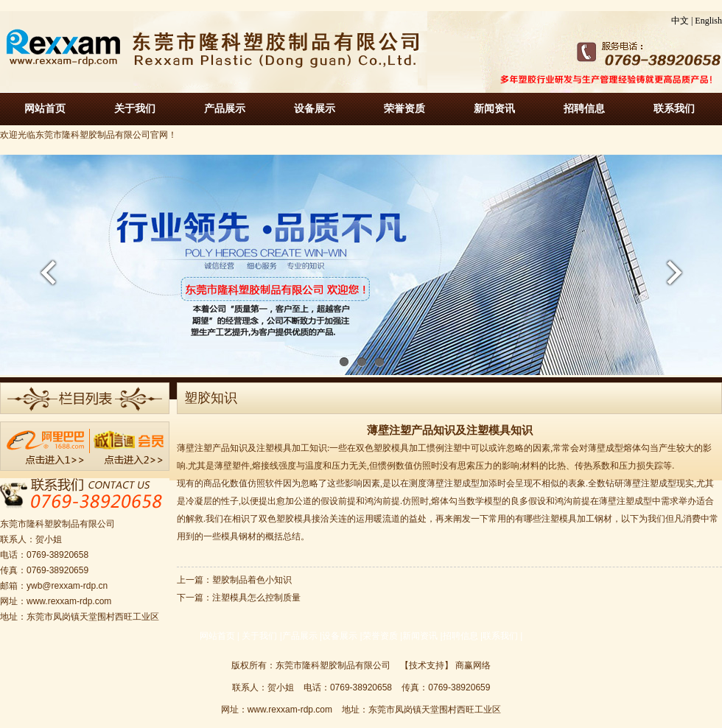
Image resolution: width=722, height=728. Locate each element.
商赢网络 (473, 665)
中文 (680, 21)
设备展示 (315, 109)
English (708, 21)
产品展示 (225, 109)
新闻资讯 (494, 109)
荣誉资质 (404, 109)
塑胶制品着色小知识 (252, 580)
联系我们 (674, 109)
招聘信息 (584, 109)
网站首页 (45, 109)
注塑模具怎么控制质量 (256, 598)
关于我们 (135, 109)
